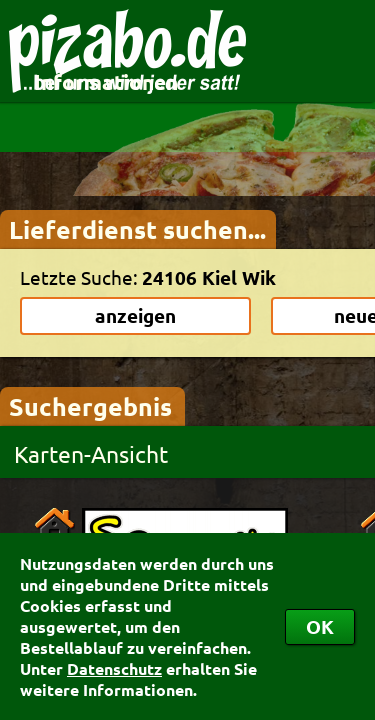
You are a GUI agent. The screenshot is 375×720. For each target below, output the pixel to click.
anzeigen (135, 315)
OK (320, 626)
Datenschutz (114, 668)
